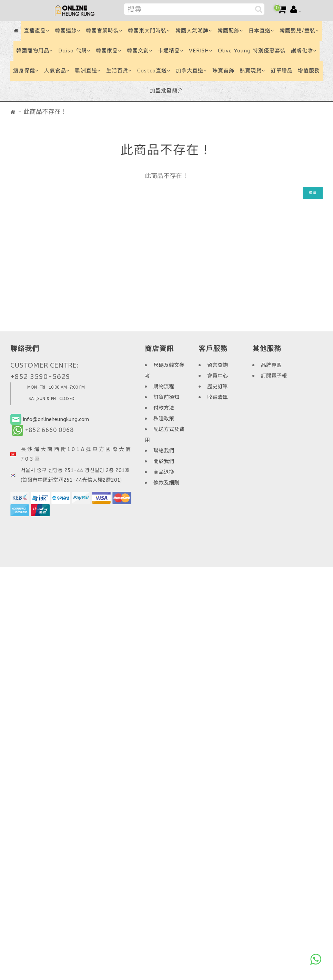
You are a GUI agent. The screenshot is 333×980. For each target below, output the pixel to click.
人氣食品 (57, 71)
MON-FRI (36, 387)
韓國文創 (140, 51)
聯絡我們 (164, 451)
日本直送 (261, 31)
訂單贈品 (282, 71)
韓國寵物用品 (35, 51)
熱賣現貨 (253, 71)
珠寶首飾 (223, 71)
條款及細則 (166, 483)
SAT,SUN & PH (42, 399)
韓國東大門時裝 (149, 31)
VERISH (201, 51)
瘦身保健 (26, 71)
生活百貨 (119, 71)
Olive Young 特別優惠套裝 (252, 51)
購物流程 (164, 387)
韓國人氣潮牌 (194, 31)
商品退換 (164, 472)
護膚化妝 (304, 51)
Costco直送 (154, 71)
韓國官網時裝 (104, 31)
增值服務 (309, 71)
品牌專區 (271, 365)
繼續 (313, 193)
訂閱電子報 (274, 376)
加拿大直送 (191, 71)
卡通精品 (171, 51)
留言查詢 (218, 365)
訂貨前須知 (166, 397)
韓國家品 (109, 51)
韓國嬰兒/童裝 (299, 31)
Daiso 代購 (74, 51)
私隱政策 (164, 419)
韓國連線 (68, 31)
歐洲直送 (88, 71)
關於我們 (164, 461)
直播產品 (37, 31)
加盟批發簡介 (166, 91)
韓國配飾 (230, 31)
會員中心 (218, 376)
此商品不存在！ (45, 112)
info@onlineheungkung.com (56, 419)
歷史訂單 (218, 387)
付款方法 (164, 408)
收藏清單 (218, 397)
